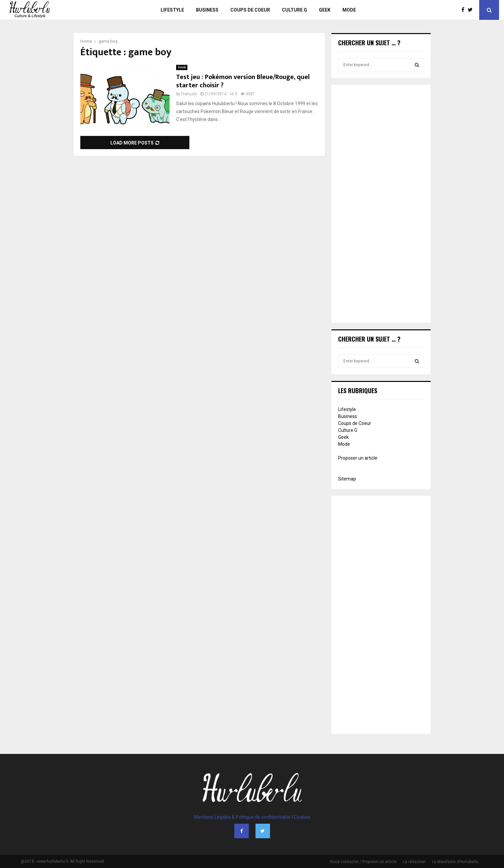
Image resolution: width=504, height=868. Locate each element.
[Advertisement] (381, 204)
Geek (325, 10)
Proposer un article (358, 458)
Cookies (302, 817)
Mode (349, 10)
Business (207, 10)
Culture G (294, 10)
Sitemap (347, 479)
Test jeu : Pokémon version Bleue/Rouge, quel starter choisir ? (243, 81)
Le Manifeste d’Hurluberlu (455, 862)
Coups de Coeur (250, 10)
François (189, 94)
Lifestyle (172, 10)
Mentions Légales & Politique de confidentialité (242, 817)
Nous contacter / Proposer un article (363, 862)
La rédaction (414, 862)
